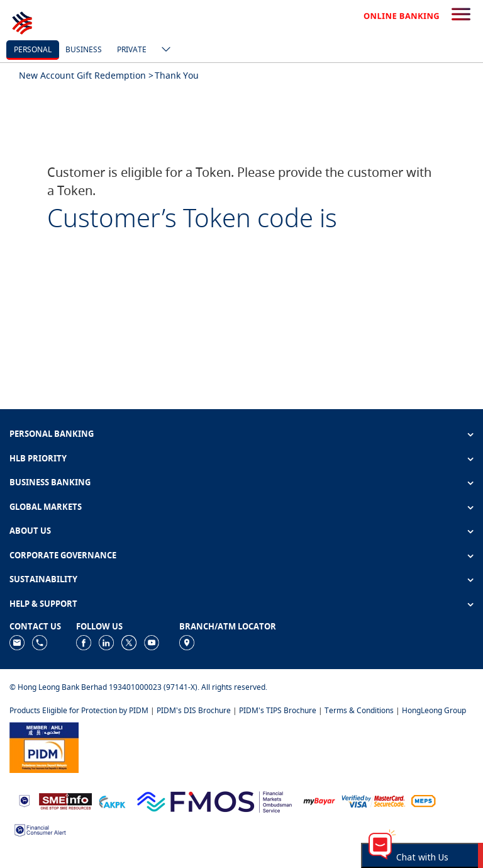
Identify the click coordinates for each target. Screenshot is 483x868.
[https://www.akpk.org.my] (112, 800)
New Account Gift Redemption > (86, 75)
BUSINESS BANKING (50, 482)
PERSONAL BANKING (52, 434)
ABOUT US (30, 531)
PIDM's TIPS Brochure (278, 710)
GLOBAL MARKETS (46, 507)
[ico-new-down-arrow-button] (163, 50)
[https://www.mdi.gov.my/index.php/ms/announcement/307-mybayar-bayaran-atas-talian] (319, 800)
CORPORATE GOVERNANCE (63, 555)
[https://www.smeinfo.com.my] (65, 800)
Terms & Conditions (359, 710)
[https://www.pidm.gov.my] (44, 746)
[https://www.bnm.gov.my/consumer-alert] (40, 829)
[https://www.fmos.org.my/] (214, 800)
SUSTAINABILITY (43, 579)
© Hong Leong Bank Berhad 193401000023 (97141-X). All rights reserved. (138, 687)
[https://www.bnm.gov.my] (24, 800)
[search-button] (461, 15)
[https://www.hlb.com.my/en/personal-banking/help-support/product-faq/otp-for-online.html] (374, 800)
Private (132, 49)
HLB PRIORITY (38, 458)
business (84, 49)
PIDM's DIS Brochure (194, 710)
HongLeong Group (434, 710)
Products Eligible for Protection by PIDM (79, 710)
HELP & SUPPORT (43, 604)
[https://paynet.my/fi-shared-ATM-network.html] (423, 800)
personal (33, 49)
